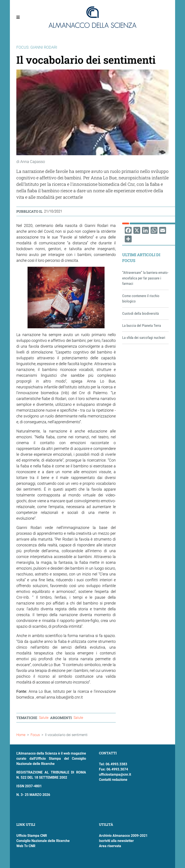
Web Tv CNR (26, 846)
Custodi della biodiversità (140, 313)
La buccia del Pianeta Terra (142, 325)
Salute (44, 718)
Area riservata (110, 846)
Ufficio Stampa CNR (32, 836)
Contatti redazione (113, 780)
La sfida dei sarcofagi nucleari (144, 338)
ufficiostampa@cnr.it (115, 774)
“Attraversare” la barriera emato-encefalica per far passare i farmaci (145, 278)
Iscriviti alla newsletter (116, 841)
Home (21, 735)
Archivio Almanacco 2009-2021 (123, 836)
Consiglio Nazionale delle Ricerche (43, 841)
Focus (35, 735)
